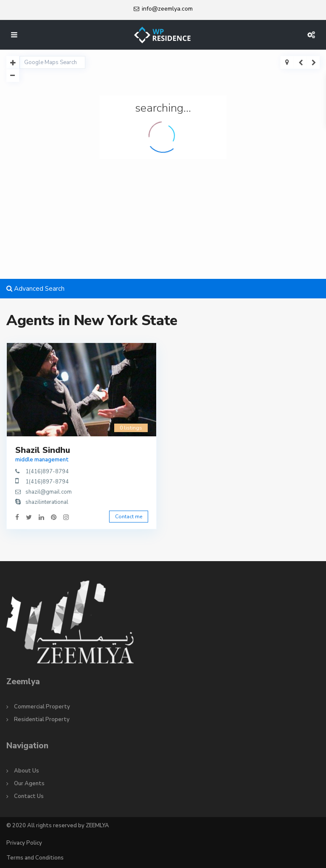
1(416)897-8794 (47, 472)
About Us (27, 771)
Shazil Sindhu (43, 450)
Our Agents (29, 784)
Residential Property (42, 719)
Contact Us (29, 796)
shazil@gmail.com (49, 492)
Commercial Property (42, 707)
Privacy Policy (24, 843)
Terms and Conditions (35, 858)
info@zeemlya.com (167, 9)
